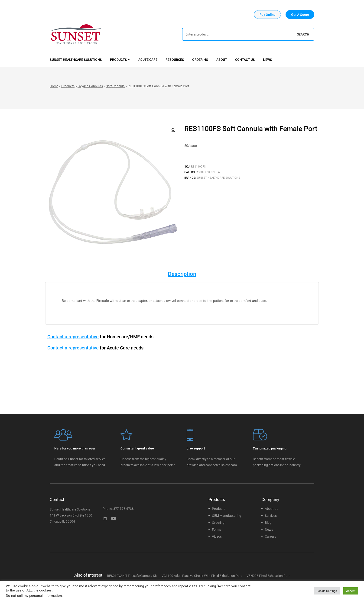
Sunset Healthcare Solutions (218, 178)
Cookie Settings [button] (327, 591)
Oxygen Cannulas (90, 86)
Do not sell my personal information (34, 596)
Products (68, 86)
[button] (267, 15)
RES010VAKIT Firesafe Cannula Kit (132, 576)
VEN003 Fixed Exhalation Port (268, 576)
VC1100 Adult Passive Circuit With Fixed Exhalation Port (202, 576)
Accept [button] (351, 591)
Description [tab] (182, 274)
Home (54, 86)
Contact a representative (73, 337)
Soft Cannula (115, 86)
